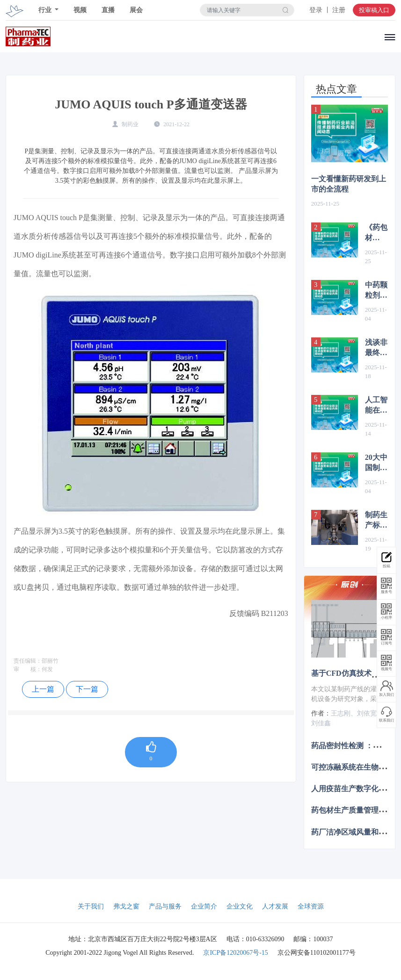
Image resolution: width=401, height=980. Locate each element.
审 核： (28, 669)
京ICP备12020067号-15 (235, 953)
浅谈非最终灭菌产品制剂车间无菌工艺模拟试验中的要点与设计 (376, 348)
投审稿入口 (374, 10)
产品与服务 (165, 906)
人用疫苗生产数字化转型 (352, 789)
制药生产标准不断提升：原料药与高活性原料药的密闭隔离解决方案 (376, 521)
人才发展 (275, 906)
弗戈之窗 (126, 906)
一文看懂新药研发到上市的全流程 (349, 184)
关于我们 (91, 906)
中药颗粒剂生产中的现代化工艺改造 (376, 291)
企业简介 (204, 906)
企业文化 (240, 906)
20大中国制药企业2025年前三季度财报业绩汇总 (376, 463)
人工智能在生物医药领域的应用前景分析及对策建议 (376, 406)
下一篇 (87, 689)
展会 (136, 10)
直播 (108, 10)
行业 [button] (46, 10)
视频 (80, 10)
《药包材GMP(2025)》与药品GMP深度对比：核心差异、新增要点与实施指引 (376, 233)
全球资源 (311, 906)
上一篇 (43, 689)
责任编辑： (28, 661)
